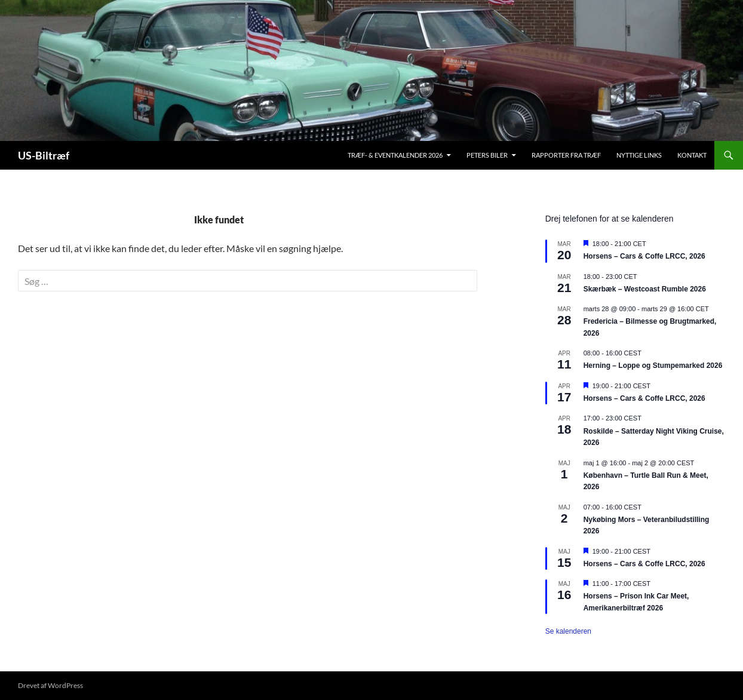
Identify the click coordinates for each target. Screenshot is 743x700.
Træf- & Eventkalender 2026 (395, 155)
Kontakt (692, 155)
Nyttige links (639, 155)
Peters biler (487, 155)
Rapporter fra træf (566, 155)
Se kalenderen (568, 631)
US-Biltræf (44, 155)
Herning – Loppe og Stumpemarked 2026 (653, 366)
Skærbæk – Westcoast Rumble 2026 (645, 289)
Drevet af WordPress (50, 685)
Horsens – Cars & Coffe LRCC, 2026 (644, 256)
